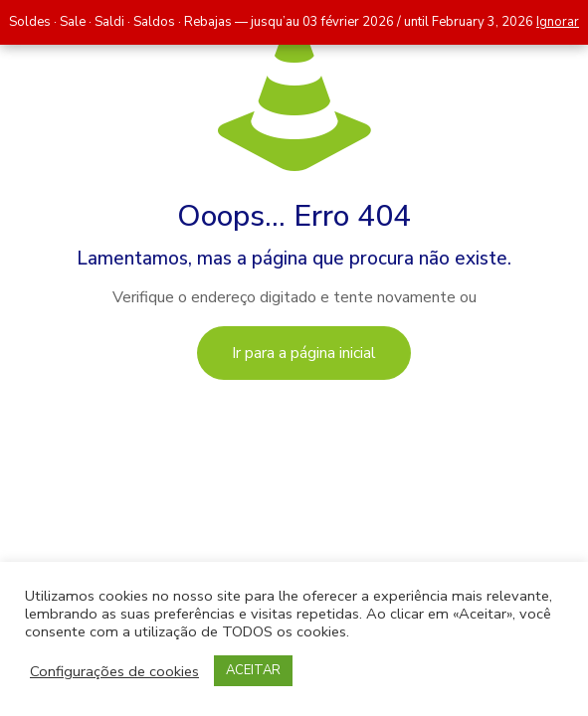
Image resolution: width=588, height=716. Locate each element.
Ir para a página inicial (304, 353)
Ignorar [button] (558, 22)
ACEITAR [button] (253, 670)
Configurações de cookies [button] (114, 671)
